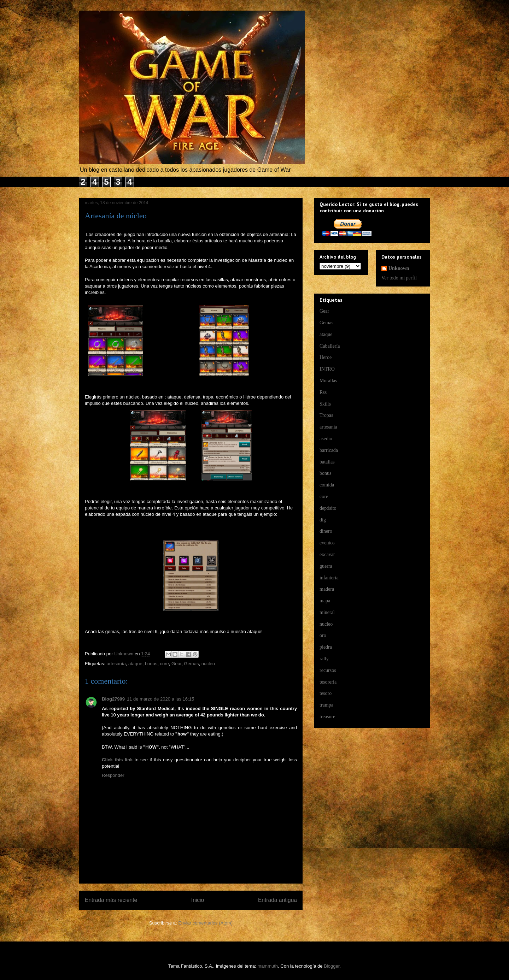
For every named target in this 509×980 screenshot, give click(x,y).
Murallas (328, 381)
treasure (327, 717)
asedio (326, 439)
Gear (176, 664)
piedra (326, 647)
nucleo (208, 664)
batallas (327, 462)
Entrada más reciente (111, 900)
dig (323, 520)
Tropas (326, 415)
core (165, 664)
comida (327, 485)
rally (324, 659)
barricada (329, 450)
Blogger (332, 966)
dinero (326, 531)
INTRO (327, 369)
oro (323, 635)
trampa (326, 705)
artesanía (116, 664)
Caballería (330, 346)
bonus (151, 664)
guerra (326, 566)
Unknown (399, 268)
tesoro (326, 693)
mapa (325, 601)
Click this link (117, 760)
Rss (323, 392)
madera (327, 589)
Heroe (326, 357)
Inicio (198, 900)
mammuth (268, 966)
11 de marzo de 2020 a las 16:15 (160, 699)
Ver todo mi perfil (399, 278)
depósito (328, 508)
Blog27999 (113, 699)
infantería (329, 578)
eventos (327, 543)
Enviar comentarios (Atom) (205, 923)
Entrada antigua (277, 900)
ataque (135, 664)
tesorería (328, 682)
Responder (113, 775)
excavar (327, 554)
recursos (328, 670)
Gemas (191, 664)
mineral (327, 612)
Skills (325, 404)
